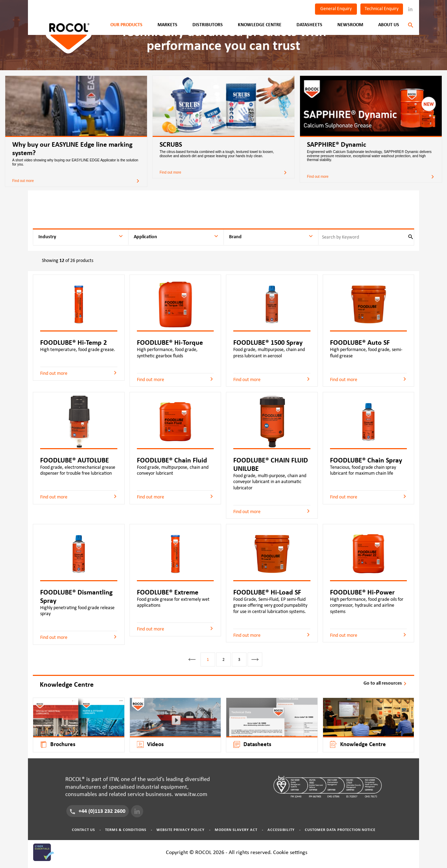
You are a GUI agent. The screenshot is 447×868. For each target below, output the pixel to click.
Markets (167, 25)
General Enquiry (336, 9)
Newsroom (350, 25)
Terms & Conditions (126, 830)
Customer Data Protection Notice (340, 830)
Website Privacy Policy (181, 830)
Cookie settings (290, 852)
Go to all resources (385, 683)
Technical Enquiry (382, 9)
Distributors (208, 25)
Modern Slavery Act (236, 830)
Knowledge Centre (260, 25)
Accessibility (281, 830)
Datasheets (309, 25)
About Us (389, 25)
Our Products (126, 25)
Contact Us (83, 830)
